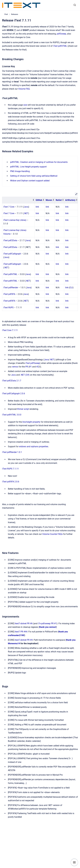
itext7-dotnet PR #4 (24, 640)
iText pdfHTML (60, 46)
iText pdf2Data (10, 240)
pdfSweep (61, 34)
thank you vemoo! (48, 627)
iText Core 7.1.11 (10, 330)
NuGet (59, 200)
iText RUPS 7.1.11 (10, 469)
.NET (26, 213)
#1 (30, 367)
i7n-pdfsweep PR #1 (47, 623)
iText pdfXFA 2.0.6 (11, 482)
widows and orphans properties (34, 446)
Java (26, 207)
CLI (71, 288)
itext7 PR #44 (21, 632)
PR (27, 367)
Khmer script (23, 409)
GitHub (39, 200)
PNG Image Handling (20, 171)
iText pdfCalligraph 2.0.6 (14, 393)
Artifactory (70, 200)
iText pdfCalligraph (12, 254)
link (37, 207)
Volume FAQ (24, 89)
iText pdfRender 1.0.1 (12, 452)
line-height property (31, 422)
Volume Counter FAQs (52, 534)
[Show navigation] (74, 862)
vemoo (15, 367)
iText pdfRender (11, 288)
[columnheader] (18, 200)
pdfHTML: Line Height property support (28, 167)
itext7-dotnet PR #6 (24, 623)
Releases (15, 14)
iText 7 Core (9, 207)
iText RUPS (8, 308)
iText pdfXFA (9, 294)
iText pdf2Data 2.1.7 (12, 381)
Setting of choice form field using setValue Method (34, 176)
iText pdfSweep (33, 363)
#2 (38, 367)
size (25, 105)
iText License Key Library (15, 220)
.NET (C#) (25, 375)
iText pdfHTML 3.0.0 (12, 415)
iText (6, 14)
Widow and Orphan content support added (30, 181)
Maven (49, 200)
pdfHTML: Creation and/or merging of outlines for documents (39, 162)
